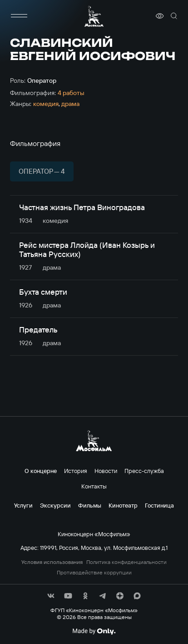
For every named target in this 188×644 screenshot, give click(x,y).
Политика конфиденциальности (126, 562)
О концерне (41, 471)
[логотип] (94, 16)
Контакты (94, 486)
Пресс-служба (144, 471)
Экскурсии (55, 505)
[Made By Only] (94, 631)
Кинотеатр (123, 505)
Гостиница (159, 505)
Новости (106, 471)
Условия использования (52, 562)
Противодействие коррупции (94, 573)
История (76, 471)
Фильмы (90, 505)
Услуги (23, 505)
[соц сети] (51, 596)
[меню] (19, 16)
